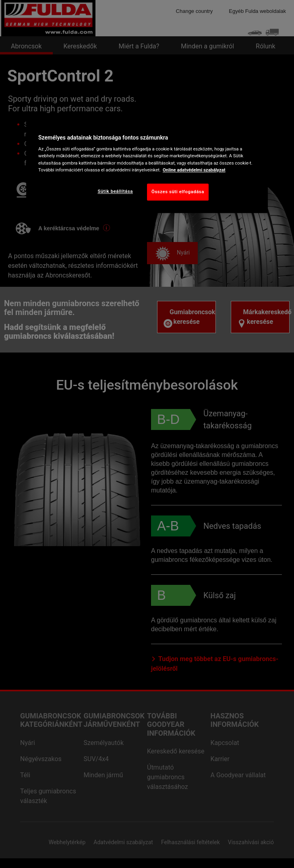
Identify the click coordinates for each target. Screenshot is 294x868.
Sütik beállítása (115, 191)
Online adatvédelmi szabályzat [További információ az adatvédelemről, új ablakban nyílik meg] (194, 170)
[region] (147, 165)
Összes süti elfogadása (178, 192)
